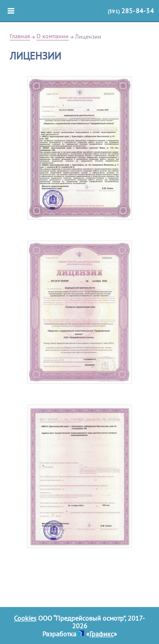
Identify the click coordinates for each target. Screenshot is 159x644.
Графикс (102, 634)
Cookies (25, 618)
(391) (131, 11)
